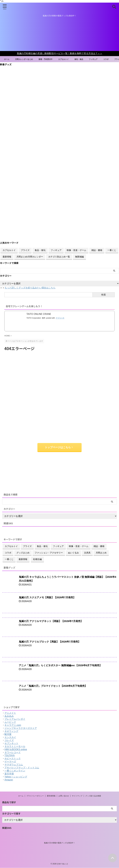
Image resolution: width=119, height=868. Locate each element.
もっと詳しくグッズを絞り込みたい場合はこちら (30, 288)
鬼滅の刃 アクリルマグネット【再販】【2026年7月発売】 (53, 621)
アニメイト (10, 713)
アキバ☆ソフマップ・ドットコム (22, 768)
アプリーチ (60, 318)
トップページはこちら (59, 447)
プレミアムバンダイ (15, 719)
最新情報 (7, 257)
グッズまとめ (23, 553)
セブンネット (11, 743)
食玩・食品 (89, 59)
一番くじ (112, 250)
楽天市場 (9, 774)
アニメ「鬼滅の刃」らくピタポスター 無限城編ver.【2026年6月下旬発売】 (63, 665)
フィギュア (105, 59)
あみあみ (9, 716)
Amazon (9, 780)
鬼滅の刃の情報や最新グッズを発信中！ (59, 843)
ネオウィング (11, 731)
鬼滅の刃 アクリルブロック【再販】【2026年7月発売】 (51, 642)
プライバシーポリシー (35, 796)
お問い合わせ (64, 796)
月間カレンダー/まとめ (28, 59)
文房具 (87, 553)
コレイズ (9, 740)
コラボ (8, 553)
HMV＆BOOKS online (16, 750)
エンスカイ (10, 737)
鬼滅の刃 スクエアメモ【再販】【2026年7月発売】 (49, 598)
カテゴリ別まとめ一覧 (59, 257)
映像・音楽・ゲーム (76, 250)
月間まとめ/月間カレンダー (30, 257)
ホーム (8, 59)
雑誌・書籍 (97, 250)
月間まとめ (101, 553)
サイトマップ (77, 796)
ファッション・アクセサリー (49, 553)
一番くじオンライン (15, 771)
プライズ (25, 250)
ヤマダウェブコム (14, 765)
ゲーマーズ (10, 762)
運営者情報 (51, 796)
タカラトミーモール (15, 747)
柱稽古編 (37, 559)
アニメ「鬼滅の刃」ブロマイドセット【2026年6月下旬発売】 (55, 686)
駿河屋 (8, 734)
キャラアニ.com (13, 725)
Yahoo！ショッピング (16, 777)
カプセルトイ (72, 59)
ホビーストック (13, 759)
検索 (104, 295)
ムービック (10, 722)
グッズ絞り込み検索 (93, 796)
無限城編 (79, 257)
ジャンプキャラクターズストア (21, 728)
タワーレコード (13, 753)
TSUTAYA (10, 756)
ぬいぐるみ (73, 553)
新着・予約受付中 (52, 59)
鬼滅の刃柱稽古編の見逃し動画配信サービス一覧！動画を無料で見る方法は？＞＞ (59, 53)
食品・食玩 (40, 250)
